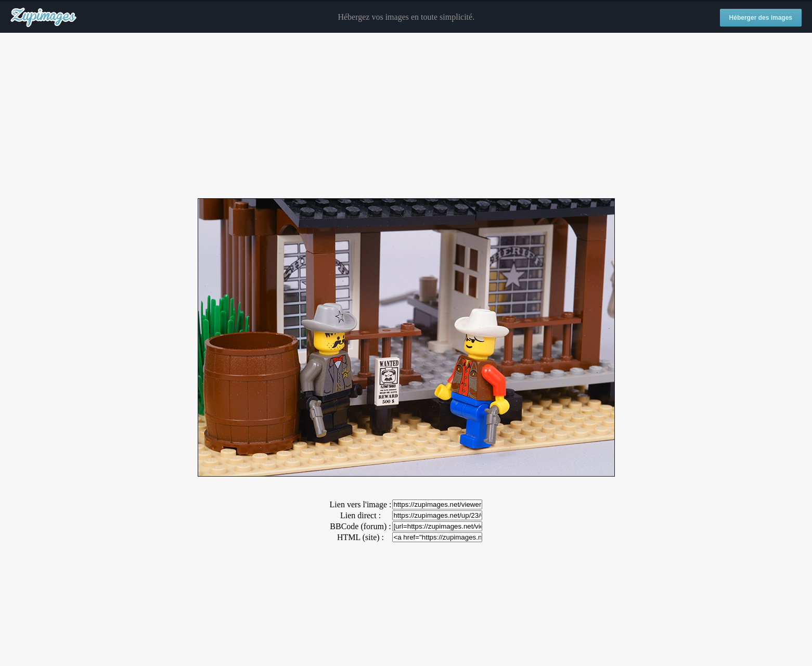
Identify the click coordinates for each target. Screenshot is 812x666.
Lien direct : (360, 515)
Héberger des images (761, 18)
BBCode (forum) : (360, 526)
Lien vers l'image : (361, 504)
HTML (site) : (360, 537)
